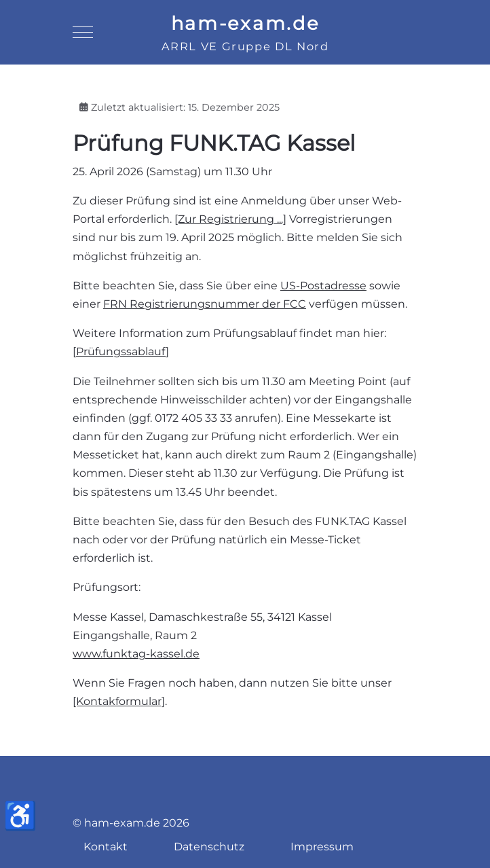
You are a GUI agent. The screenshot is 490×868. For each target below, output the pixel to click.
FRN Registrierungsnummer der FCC (205, 304)
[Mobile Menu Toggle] (83, 33)
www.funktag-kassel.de (136, 654)
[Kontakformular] (119, 701)
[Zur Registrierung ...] (230, 219)
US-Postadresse (323, 286)
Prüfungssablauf (121, 351)
